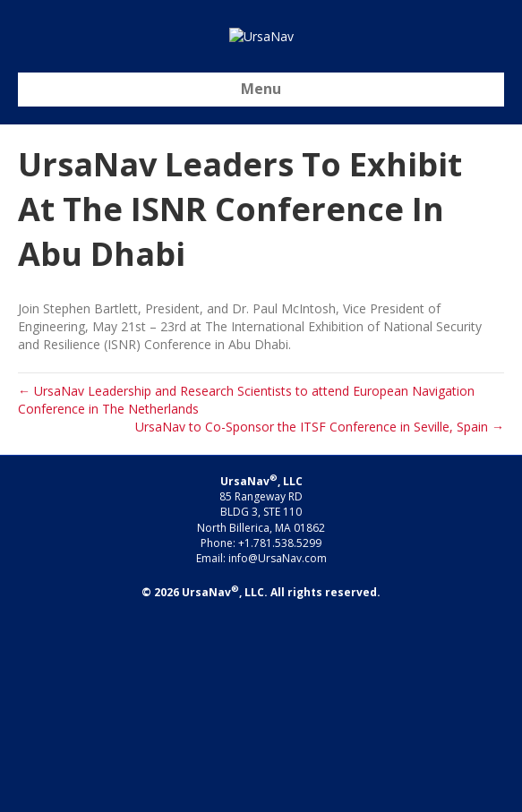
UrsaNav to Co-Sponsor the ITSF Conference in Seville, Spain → (320, 621)
